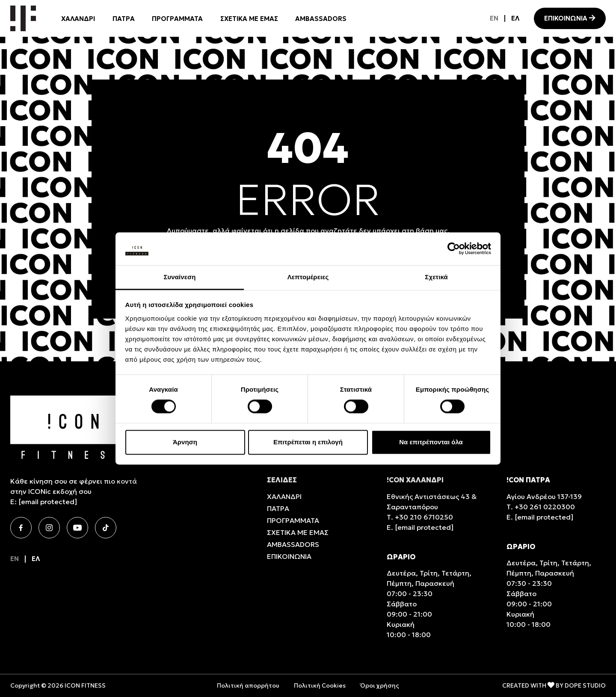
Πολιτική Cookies (320, 685)
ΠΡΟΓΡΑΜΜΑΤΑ (177, 19)
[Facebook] (21, 528)
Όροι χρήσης (380, 685)
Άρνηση (185, 442)
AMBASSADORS (321, 19)
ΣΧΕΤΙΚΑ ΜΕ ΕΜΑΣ (249, 19)
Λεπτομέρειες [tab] (308, 277)
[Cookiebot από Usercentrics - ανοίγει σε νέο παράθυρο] (454, 249)
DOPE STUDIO (585, 685)
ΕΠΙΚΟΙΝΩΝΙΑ (566, 18)
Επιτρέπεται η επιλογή (308, 442)
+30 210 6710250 (424, 517)
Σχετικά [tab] (436, 277)
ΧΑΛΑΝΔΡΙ (78, 19)
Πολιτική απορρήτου (248, 685)
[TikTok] (106, 528)
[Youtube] (77, 528)
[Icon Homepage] (23, 18)
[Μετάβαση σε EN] (494, 18)
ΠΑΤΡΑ (124, 19)
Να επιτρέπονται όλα (431, 442)
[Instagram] (49, 528)
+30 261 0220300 (545, 507)
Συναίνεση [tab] (179, 277)
